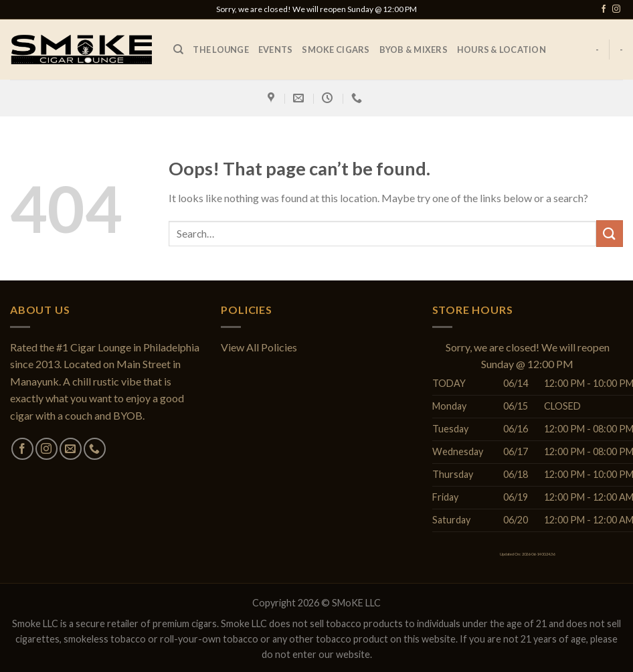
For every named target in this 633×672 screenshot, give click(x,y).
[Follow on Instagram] (616, 9)
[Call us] (95, 449)
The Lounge (221, 50)
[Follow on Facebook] (604, 9)
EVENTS (276, 50)
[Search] (178, 50)
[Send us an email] (71, 449)
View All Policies (259, 347)
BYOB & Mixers (414, 50)
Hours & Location (502, 50)
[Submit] (610, 233)
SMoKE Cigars (336, 50)
